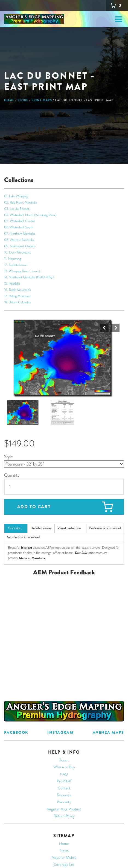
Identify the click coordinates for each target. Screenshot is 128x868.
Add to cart (34, 508)
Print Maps (42, 101)
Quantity (12, 476)
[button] (63, 359)
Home (9, 101)
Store (23, 101)
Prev (104, 329)
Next (115, 329)
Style (8, 457)
